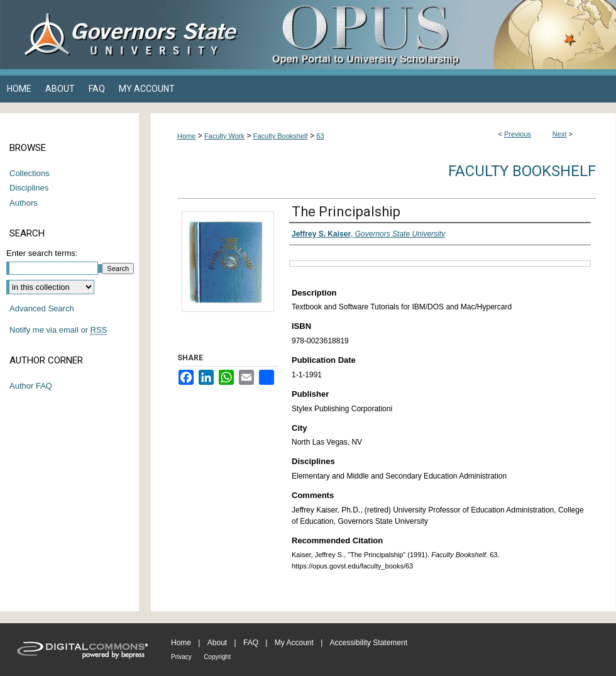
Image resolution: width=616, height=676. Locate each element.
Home (186, 136)
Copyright (217, 657)
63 (320, 136)
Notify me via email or (58, 330)
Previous (518, 134)
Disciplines (29, 188)
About (217, 643)
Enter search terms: (42, 253)
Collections (30, 173)
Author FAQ (31, 386)
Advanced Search (42, 308)
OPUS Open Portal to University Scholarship (434, 35)
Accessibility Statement (369, 643)
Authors (24, 203)
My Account (294, 643)
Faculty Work (224, 136)
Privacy (181, 657)
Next (560, 134)
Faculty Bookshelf (281, 136)
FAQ (251, 643)
